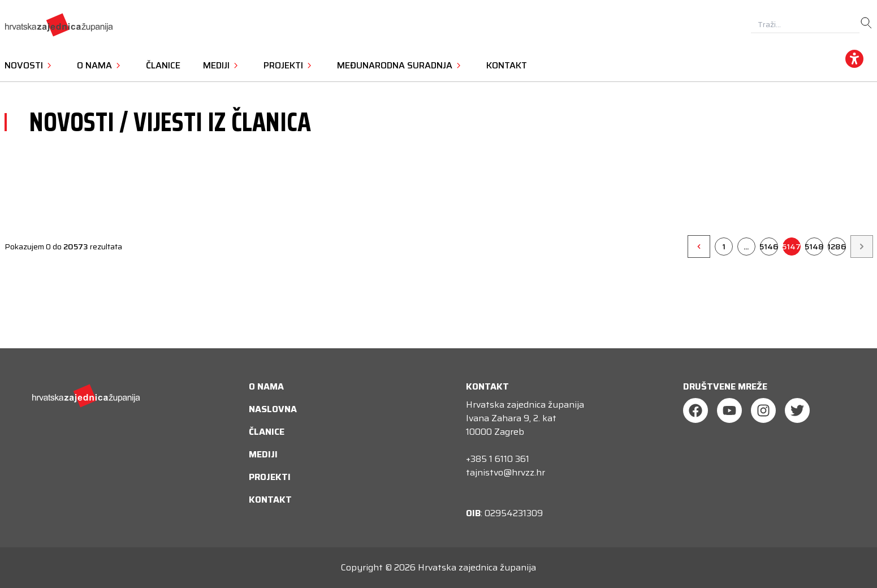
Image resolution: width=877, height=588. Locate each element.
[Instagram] (763, 410)
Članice (163, 65)
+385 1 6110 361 (498, 459)
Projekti (270, 477)
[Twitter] (797, 410)
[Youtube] (729, 410)
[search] (866, 23)
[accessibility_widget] (854, 59)
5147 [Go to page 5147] (792, 247)
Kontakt (507, 65)
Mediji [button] (222, 65)
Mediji (263, 454)
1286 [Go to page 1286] (837, 247)
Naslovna (273, 409)
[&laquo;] (699, 247)
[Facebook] (695, 410)
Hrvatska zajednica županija (477, 567)
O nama (266, 386)
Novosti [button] (29, 65)
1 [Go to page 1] (724, 247)
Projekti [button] (289, 65)
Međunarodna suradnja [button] (400, 65)
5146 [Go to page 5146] (769, 247)
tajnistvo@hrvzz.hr (506, 472)
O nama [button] (100, 65)
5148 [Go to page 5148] (814, 247)
